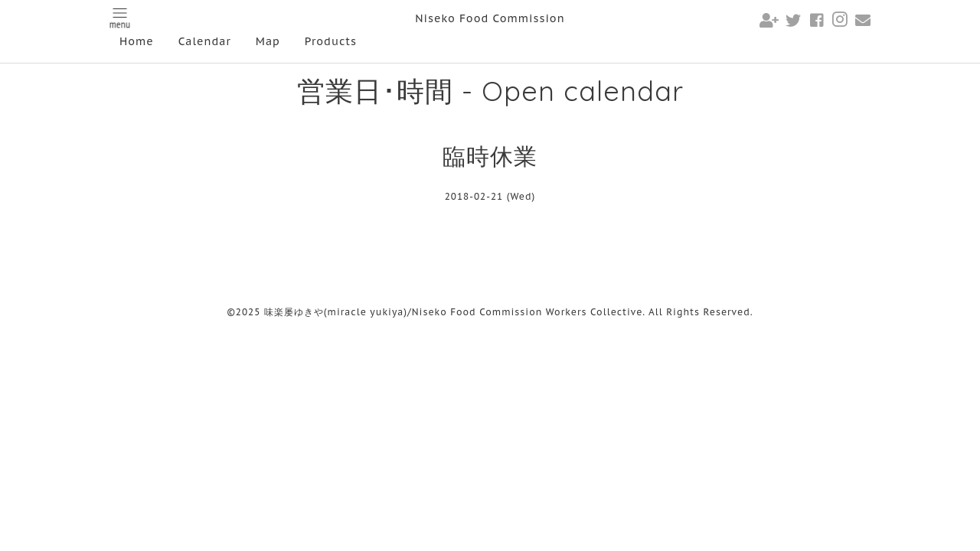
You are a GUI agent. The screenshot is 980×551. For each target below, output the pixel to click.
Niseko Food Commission (490, 18)
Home (137, 41)
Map (268, 41)
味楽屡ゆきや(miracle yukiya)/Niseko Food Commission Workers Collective (454, 312)
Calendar (205, 41)
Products (331, 41)
